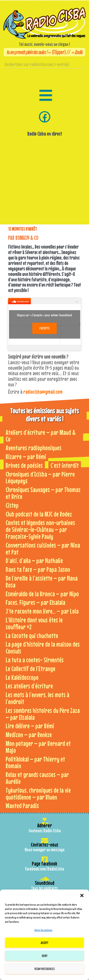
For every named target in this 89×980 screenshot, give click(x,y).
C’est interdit (65, 465)
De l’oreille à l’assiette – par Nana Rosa (42, 582)
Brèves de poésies (24, 465)
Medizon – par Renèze (29, 735)
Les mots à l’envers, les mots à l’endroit (37, 698)
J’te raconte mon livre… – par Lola (42, 611)
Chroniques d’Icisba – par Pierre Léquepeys (40, 478)
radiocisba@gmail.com (43, 392)
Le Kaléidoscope (22, 677)
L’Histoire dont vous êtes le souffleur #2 (34, 623)
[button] (82, 895)
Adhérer (45, 825)
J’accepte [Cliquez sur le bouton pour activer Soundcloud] (44, 328)
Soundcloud (45, 883)
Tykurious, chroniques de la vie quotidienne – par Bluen (38, 794)
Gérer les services (43, 930)
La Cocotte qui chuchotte (32, 636)
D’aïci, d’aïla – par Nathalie (34, 561)
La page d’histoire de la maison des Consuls (43, 648)
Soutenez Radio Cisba (45, 831)
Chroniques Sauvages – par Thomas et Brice (43, 493)
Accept (45, 943)
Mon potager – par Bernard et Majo (38, 747)
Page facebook (44, 864)
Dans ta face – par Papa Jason (38, 569)
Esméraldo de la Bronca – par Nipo (42, 594)
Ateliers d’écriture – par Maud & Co (41, 436)
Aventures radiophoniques (34, 448)
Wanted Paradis (22, 806)
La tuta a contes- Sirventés (35, 660)
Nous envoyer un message (45, 850)
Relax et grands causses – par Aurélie (37, 778)
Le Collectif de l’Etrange (30, 669)
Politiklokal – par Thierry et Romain (35, 762)
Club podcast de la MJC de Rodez (39, 514)
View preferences (45, 969)
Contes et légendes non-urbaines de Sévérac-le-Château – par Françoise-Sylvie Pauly (40, 529)
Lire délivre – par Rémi (30, 726)
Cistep (12, 505)
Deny (45, 956)
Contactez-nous (44, 845)
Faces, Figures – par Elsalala (35, 602)
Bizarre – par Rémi (26, 457)
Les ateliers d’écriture (29, 686)
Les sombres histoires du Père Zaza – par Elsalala (43, 714)
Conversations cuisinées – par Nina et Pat (43, 549)
